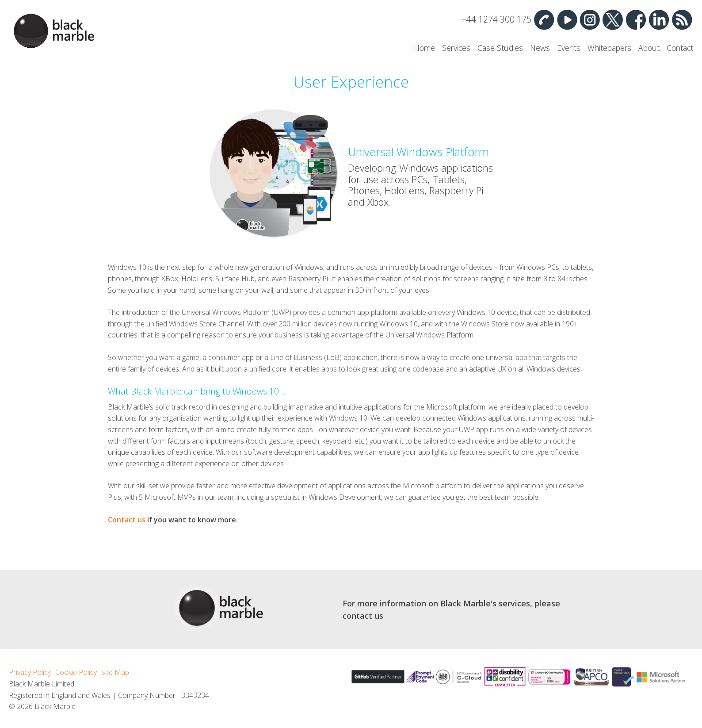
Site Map (115, 672)
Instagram (590, 19)
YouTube (567, 19)
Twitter (613, 19)
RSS (682, 19)
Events (569, 48)
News (540, 48)
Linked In (659, 19)
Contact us (127, 520)
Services (456, 48)
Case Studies (500, 48)
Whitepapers (609, 48)
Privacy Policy (30, 672)
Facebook (636, 19)
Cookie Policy (76, 672)
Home (424, 48)
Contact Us (544, 19)
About (649, 48)
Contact (680, 48)
